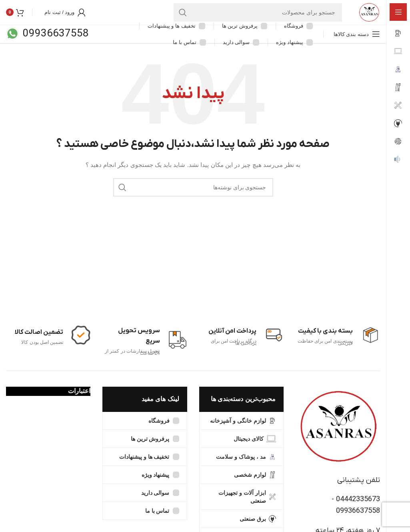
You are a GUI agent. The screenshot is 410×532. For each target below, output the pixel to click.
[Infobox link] (53, 347)
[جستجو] (252, 18)
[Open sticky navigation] (357, 46)
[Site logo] (363, 18)
